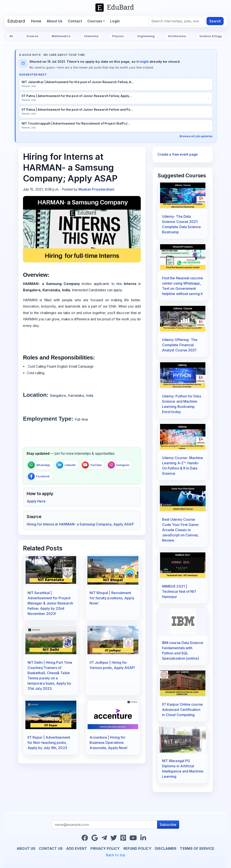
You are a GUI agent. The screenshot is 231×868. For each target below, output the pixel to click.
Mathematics (61, 36)
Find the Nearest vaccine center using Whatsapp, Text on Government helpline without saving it (183, 286)
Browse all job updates (196, 136)
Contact (75, 21)
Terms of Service (197, 848)
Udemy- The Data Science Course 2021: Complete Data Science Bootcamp (182, 224)
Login (115, 21)
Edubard (16, 21)
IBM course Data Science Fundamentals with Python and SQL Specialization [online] (183, 651)
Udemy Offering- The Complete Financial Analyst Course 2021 (180, 345)
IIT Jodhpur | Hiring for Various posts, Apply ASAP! (112, 665)
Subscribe (168, 825)
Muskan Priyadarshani (97, 189)
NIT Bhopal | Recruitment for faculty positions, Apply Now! (112, 598)
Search (215, 21)
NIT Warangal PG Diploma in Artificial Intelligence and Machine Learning (183, 769)
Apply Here (36, 501)
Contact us (51, 848)
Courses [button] (95, 21)
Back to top (115, 855)
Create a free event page (178, 154)
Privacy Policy (105, 848)
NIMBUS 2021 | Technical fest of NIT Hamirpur (179, 591)
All (11, 36)
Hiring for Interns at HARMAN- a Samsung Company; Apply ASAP (80, 524)
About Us (55, 21)
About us (26, 848)
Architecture (177, 36)
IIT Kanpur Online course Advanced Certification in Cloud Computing (182, 710)
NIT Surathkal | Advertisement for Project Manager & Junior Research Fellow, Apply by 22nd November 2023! (50, 603)
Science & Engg (211, 36)
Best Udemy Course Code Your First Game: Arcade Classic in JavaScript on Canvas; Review (181, 530)
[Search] (177, 21)
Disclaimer (166, 848)
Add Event (77, 848)
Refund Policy (137, 848)
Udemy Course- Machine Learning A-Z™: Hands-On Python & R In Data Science (183, 466)
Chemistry (91, 36)
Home (37, 21)
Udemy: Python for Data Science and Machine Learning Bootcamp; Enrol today (182, 404)
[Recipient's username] (105, 825)
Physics (118, 36)
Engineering (146, 36)
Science (32, 36)
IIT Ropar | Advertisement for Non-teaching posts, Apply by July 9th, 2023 (49, 743)
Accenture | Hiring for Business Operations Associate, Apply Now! (108, 743)
